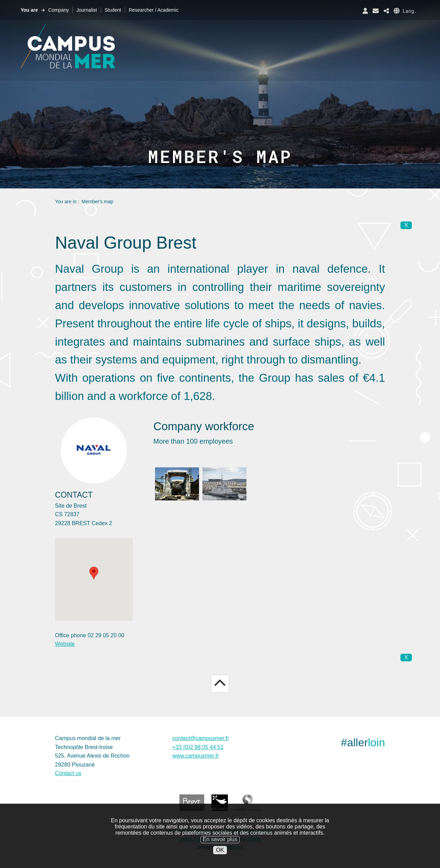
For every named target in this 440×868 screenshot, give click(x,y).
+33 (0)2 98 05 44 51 (198, 747)
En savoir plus (220, 839)
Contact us (68, 773)
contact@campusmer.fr (201, 738)
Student (113, 10)
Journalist (87, 10)
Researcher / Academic (153, 10)
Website (65, 644)
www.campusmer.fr (195, 756)
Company (58, 10)
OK (220, 850)
